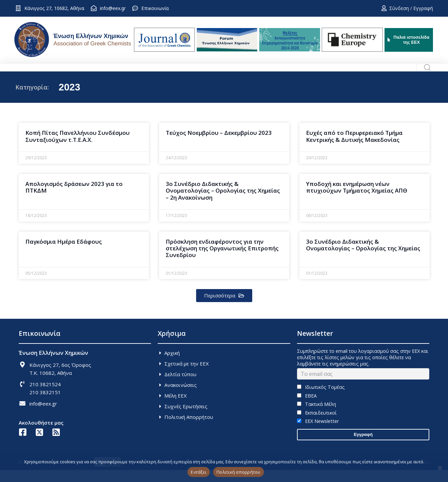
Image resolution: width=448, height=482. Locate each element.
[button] (224, 308)
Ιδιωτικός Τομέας (321, 399)
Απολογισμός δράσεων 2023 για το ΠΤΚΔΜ (74, 199)
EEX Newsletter (318, 433)
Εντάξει (199, 472)
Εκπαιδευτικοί (317, 425)
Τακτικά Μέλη (317, 416)
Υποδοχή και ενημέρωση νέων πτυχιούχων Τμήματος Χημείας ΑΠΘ (357, 199)
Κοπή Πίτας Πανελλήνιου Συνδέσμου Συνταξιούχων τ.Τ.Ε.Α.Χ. (78, 148)
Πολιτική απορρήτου (239, 472)
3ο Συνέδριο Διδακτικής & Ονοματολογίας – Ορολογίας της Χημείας (363, 257)
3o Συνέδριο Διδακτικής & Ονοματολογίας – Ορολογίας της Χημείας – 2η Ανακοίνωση (223, 203)
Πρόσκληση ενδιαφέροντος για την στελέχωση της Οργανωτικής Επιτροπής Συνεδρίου (222, 260)
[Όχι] (440, 468)
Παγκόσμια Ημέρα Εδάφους (64, 254)
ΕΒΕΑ (307, 408)
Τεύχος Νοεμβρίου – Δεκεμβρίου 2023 (219, 145)
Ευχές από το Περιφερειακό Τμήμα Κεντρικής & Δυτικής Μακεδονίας (354, 148)
